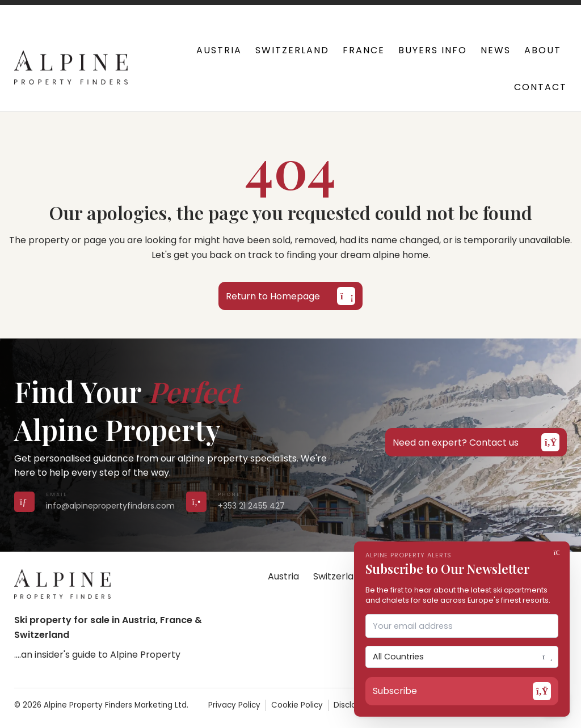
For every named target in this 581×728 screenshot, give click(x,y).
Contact (540, 87)
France (364, 50)
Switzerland (292, 50)
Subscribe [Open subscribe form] (462, 691)
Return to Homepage (290, 296)
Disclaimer (353, 705)
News (496, 50)
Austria (219, 50)
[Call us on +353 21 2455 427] (196, 501)
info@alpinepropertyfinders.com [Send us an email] (110, 506)
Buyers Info (433, 50)
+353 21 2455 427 (184, 11)
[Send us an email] (24, 501)
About (543, 50)
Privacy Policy (234, 705)
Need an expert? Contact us (476, 442)
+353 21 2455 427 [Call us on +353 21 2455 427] (251, 506)
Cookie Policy (297, 705)
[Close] (558, 553)
